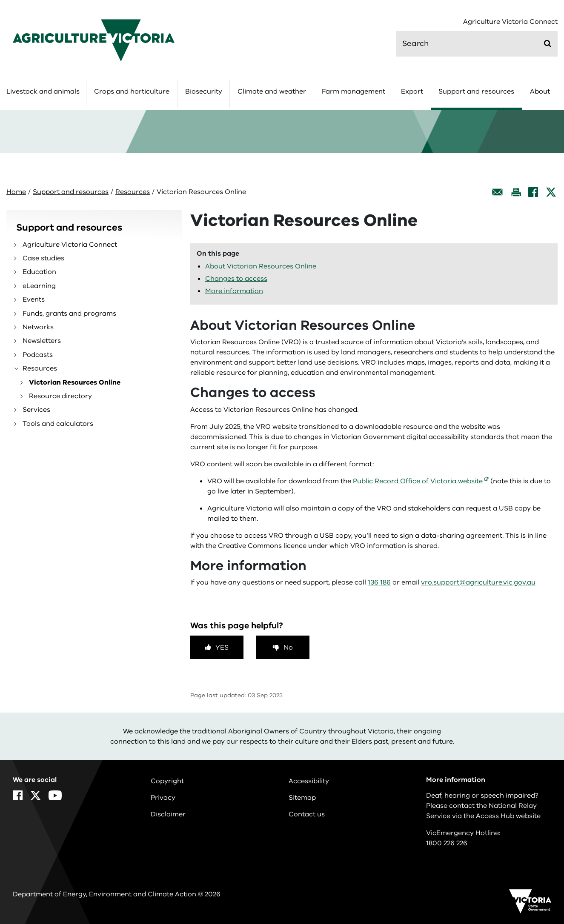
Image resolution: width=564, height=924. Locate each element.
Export (412, 91)
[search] (477, 44)
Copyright (167, 781)
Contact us (307, 814)
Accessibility (309, 781)
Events (34, 299)
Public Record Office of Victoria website (418, 481)
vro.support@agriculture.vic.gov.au (478, 582)
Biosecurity (204, 91)
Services (36, 410)
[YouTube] (55, 795)
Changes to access (236, 279)
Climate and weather (272, 91)
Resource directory (60, 396)
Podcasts (38, 355)
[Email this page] (498, 192)
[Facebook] (533, 192)
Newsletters (42, 341)
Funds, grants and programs (69, 314)
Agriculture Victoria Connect (510, 22)
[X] (551, 192)
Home (16, 192)
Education (39, 272)
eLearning (39, 286)
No (288, 647)
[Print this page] (516, 192)
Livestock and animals (43, 91)
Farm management (354, 91)
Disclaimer (168, 814)
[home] (94, 40)
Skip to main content (0, 0)
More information (234, 291)
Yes (222, 647)
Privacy (163, 798)
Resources (133, 192)
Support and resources (476, 91)
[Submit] (548, 43)
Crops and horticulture (132, 91)
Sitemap (302, 798)
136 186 (379, 582)
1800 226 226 (447, 843)
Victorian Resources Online (75, 382)
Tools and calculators (58, 424)
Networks (38, 327)
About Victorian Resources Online (261, 266)
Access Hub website (508, 816)
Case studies (43, 258)
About (540, 91)
